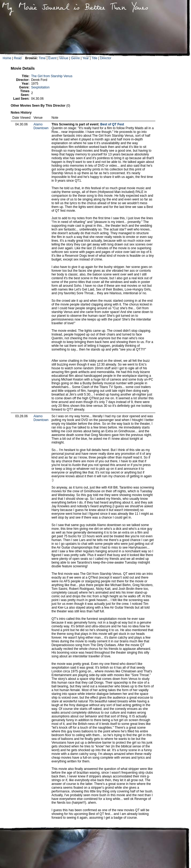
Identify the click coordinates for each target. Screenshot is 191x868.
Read (18, 58)
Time (42, 58)
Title (94, 58)
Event (52, 58)
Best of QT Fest (112, 124)
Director (106, 58)
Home (7, 58)
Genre (75, 58)
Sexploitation (40, 87)
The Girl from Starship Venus (52, 76)
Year (86, 58)
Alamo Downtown (41, 126)
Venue (64, 58)
